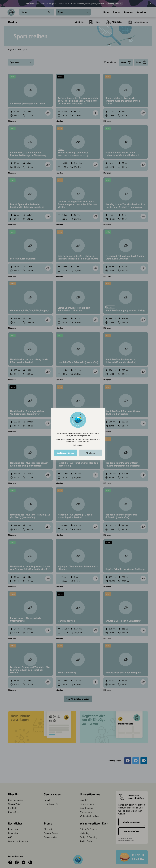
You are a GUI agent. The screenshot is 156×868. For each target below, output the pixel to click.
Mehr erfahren (78, 445)
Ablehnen (90, 453)
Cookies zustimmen (66, 453)
